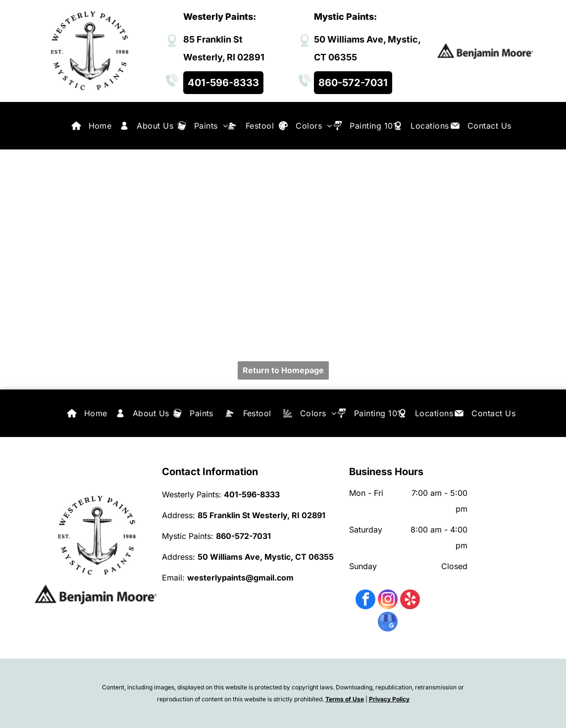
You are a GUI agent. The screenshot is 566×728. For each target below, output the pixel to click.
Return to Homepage (283, 370)
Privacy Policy (389, 699)
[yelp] (410, 601)
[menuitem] (100, 126)
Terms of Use (345, 699)
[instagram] (388, 601)
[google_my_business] (388, 623)
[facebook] (365, 601)
